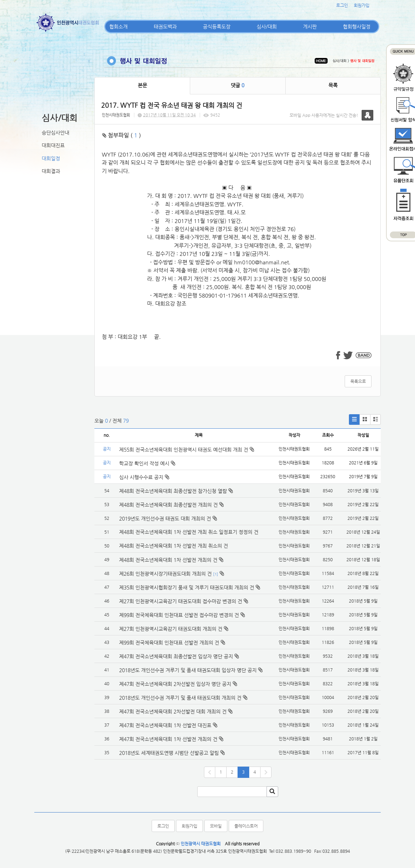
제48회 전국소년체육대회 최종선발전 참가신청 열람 (173, 491)
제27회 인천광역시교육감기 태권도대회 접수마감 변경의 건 (181, 601)
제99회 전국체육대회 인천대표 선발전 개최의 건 (169, 643)
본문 (142, 85)
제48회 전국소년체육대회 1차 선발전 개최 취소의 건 (174, 546)
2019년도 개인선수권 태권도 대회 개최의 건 (165, 518)
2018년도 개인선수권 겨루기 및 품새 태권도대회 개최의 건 (180, 698)
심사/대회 (267, 27)
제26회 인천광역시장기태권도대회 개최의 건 (165, 574)
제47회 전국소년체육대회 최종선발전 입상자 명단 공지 (176, 656)
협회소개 (118, 27)
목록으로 (358, 381)
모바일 (216, 826)
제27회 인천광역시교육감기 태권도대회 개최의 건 (171, 629)
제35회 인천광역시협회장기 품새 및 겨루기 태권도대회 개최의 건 (187, 587)
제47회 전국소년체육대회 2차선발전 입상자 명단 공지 (175, 684)
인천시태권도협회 (116, 115)
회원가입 (362, 5)
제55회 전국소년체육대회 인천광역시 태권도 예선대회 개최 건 (187, 450)
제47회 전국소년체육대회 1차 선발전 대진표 (165, 725)
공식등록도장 (217, 27)
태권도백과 (165, 27)
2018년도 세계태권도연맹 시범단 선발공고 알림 (169, 753)
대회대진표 (53, 145)
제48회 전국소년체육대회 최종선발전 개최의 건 (168, 505)
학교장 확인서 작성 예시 (147, 463)
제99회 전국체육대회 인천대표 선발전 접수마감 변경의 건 (179, 615)
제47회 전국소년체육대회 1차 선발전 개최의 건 (168, 739)
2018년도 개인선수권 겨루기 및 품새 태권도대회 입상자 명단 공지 (188, 670)
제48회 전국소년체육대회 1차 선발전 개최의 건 (168, 560)
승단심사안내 (55, 133)
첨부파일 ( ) (122, 135)
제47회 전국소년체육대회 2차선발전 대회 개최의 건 (173, 711)
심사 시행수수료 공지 (144, 477)
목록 (333, 85)
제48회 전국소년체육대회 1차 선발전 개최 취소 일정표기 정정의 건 (189, 532)
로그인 (342, 5)
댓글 (238, 85)
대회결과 (51, 171)
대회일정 (51, 158)
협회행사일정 (357, 27)
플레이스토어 (246, 826)
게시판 (310, 27)
